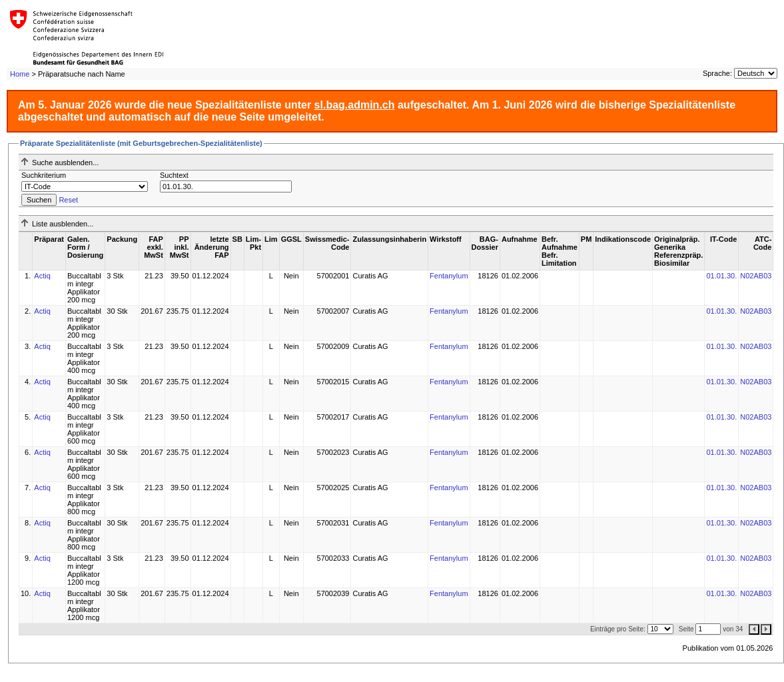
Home (20, 74)
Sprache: (717, 73)
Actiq (42, 276)
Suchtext (174, 175)
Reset (68, 200)
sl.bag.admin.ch (355, 105)
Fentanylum (449, 276)
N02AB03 (756, 276)
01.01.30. (721, 276)
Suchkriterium (44, 175)
